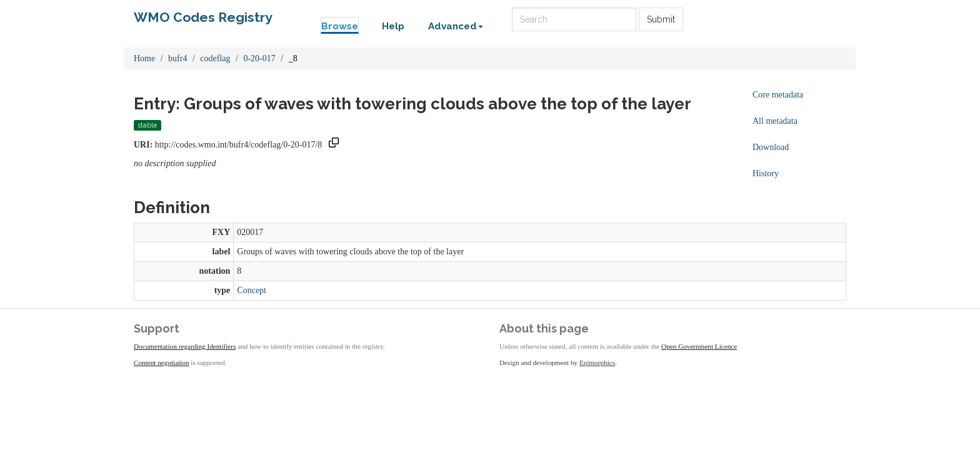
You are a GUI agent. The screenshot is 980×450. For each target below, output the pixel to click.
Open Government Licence (699, 346)
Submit (661, 19)
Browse (340, 26)
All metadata (775, 121)
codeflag (215, 58)
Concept (252, 290)
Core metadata (778, 95)
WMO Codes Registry (203, 17)
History (766, 173)
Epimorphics (597, 362)
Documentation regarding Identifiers (185, 346)
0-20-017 (259, 58)
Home (144, 58)
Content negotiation (162, 362)
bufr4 (177, 58)
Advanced (456, 26)
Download (771, 147)
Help (393, 26)
